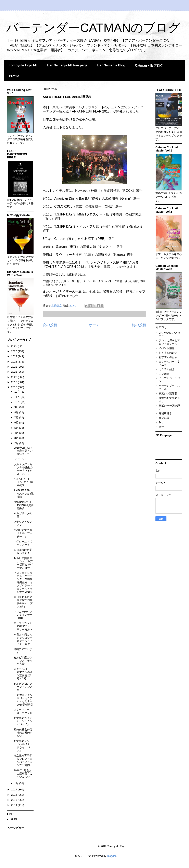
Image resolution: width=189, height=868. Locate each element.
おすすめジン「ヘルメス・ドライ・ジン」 (23, 746)
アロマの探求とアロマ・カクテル (169, 342)
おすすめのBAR (168, 353)
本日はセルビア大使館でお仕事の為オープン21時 (23, 602)
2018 (15, 387)
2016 (15, 795)
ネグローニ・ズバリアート (23, 543)
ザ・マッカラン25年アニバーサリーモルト (23, 626)
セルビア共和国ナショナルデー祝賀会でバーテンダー (23, 563)
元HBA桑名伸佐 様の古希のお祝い (23, 733)
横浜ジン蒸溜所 (168, 393)
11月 (18, 397)
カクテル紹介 (167, 369)
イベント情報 (167, 348)
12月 (18, 392)
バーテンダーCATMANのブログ (93, 28)
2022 (15, 367)
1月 (17, 783)
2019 (15, 382)
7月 (17, 417)
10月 (18, 402)
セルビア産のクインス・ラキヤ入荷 (23, 661)
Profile (14, 76)
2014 (15, 805)
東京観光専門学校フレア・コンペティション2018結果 (23, 760)
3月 (17, 438)
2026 (15, 346)
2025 (15, 351)
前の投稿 (139, 325)
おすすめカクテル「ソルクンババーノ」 (23, 721)
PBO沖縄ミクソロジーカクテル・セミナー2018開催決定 (23, 700)
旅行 (161, 427)
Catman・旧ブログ (149, 65)
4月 (17, 433)
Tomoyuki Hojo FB (23, 65)
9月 (17, 407)
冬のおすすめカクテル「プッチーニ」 (23, 533)
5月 (17, 428)
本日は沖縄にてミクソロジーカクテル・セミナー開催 (23, 639)
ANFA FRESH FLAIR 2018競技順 (23, 494)
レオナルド (20, 459)
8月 (17, 412)
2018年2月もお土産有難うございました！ (23, 451)
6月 (17, 423)
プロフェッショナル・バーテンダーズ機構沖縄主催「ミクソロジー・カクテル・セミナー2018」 (23, 582)
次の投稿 (50, 325)
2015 (15, 800)
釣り (161, 422)
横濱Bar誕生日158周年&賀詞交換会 (23, 505)
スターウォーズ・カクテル (23, 711)
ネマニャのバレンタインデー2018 (23, 615)
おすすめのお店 (168, 357)
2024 (15, 356)
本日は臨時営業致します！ (23, 551)
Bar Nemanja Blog (111, 65)
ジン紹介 (164, 374)
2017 (15, 790)
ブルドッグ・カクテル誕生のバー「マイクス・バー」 (23, 469)
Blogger (111, 856)
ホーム (94, 325)
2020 (15, 377)
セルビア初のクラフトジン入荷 (23, 687)
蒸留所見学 (165, 413)
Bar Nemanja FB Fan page (67, 65)
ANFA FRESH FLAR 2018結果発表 (23, 482)
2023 (15, 362)
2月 (17, 443)
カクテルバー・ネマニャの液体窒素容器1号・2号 (23, 674)
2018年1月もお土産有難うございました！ (23, 774)
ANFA (14, 819)
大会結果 (164, 418)
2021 (15, 372)
